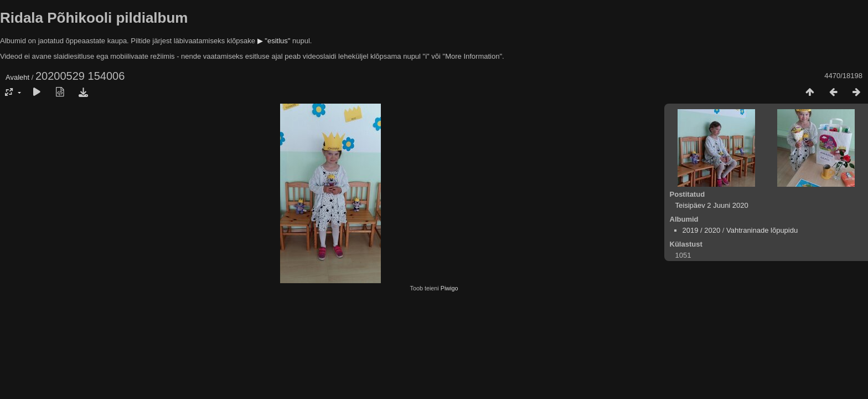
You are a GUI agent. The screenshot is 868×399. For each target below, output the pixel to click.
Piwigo (449, 288)
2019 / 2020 (702, 230)
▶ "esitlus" (274, 41)
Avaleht (17, 77)
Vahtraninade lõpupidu (762, 230)
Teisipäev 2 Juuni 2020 (712, 205)
